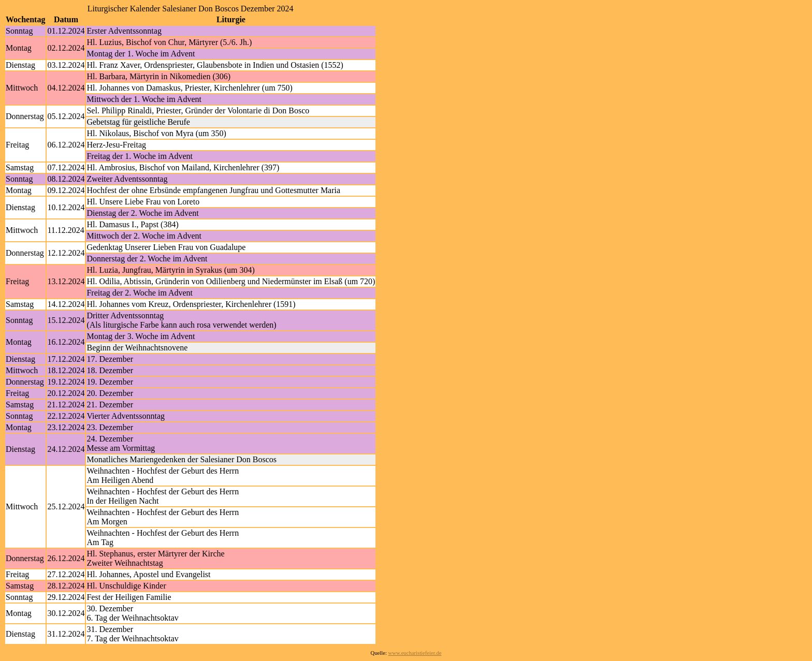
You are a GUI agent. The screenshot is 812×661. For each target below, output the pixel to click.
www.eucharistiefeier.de (415, 653)
